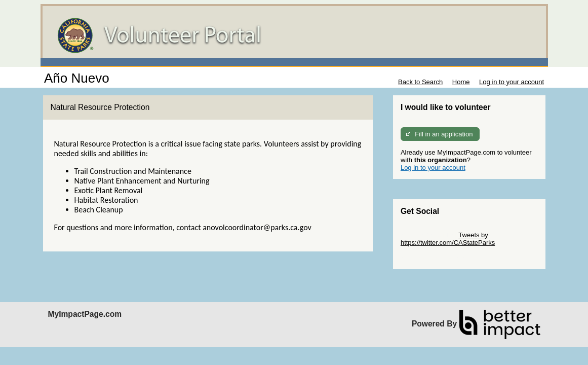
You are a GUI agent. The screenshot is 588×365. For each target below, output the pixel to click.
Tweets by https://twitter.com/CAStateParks (448, 239)
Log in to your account (512, 82)
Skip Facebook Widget (434, 258)
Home (461, 82)
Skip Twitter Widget (429, 235)
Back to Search (420, 82)
